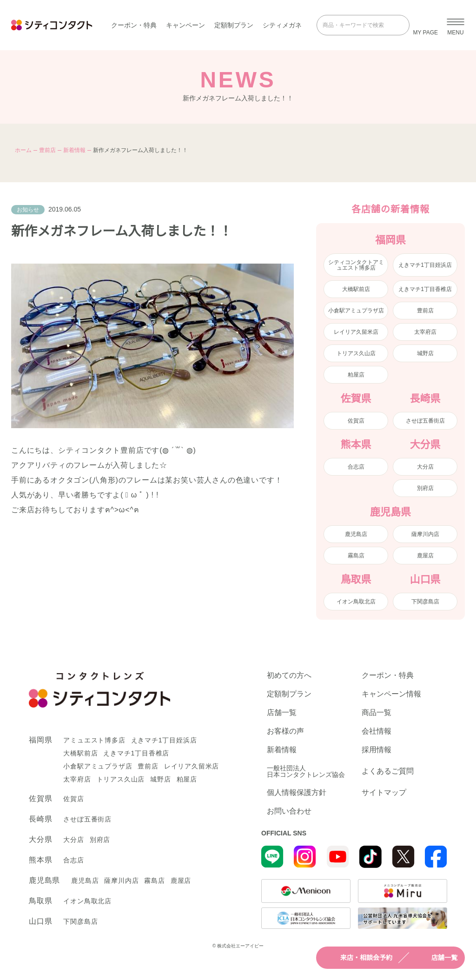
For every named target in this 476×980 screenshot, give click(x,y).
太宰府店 (425, 332)
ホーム (23, 150)
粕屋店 (356, 375)
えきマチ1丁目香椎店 (425, 289)
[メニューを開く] (456, 25)
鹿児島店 (356, 534)
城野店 (425, 353)
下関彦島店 (425, 602)
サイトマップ (384, 793)
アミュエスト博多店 (94, 740)
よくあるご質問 (388, 771)
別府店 (425, 488)
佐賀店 (356, 421)
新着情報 (74, 150)
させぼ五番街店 (425, 421)
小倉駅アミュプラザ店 (356, 311)
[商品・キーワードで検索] (357, 25)
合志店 (356, 467)
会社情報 (377, 731)
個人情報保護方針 (297, 793)
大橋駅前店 (356, 289)
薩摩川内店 (425, 534)
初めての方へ (289, 675)
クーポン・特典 (134, 25)
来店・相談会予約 (358, 958)
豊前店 (47, 150)
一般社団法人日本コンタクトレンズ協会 (306, 771)
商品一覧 (377, 713)
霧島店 (356, 556)
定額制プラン (234, 25)
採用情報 (377, 750)
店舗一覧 (436, 958)
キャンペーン (185, 25)
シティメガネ (282, 25)
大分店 (425, 467)
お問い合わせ (289, 811)
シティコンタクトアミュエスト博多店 (356, 265)
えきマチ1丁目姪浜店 (425, 265)
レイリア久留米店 (356, 332)
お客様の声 (285, 731)
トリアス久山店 (356, 353)
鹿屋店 (425, 556)
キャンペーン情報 (391, 694)
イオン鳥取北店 (356, 602)
